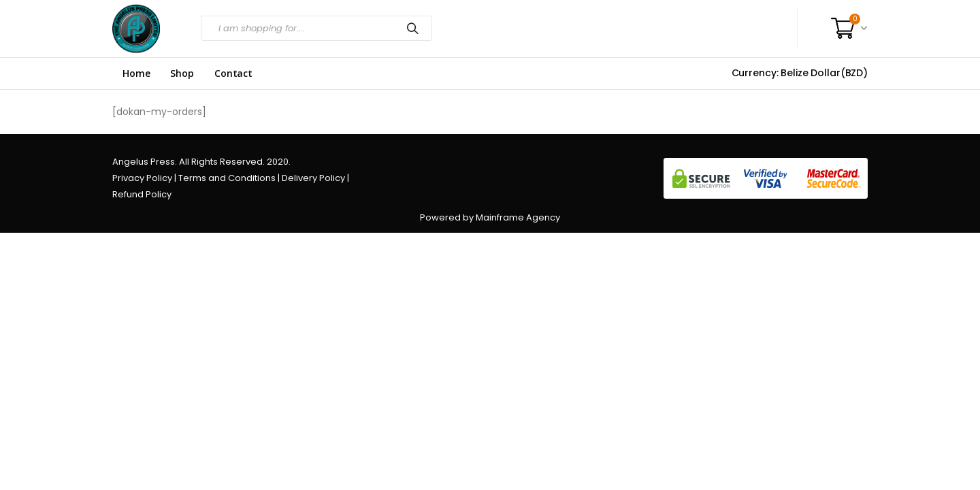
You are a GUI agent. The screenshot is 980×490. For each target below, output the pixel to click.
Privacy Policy (142, 178)
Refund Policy (142, 194)
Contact (233, 73)
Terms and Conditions (227, 178)
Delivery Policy (313, 178)
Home (136, 73)
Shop (182, 73)
